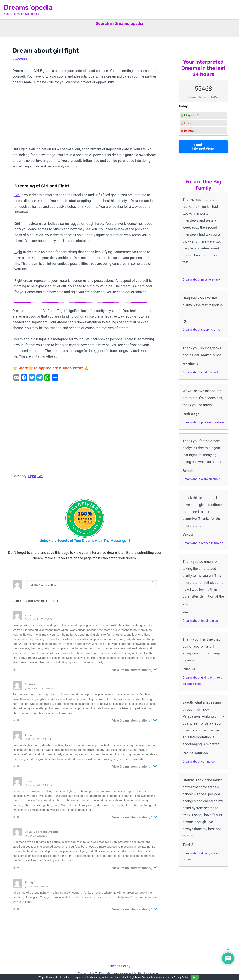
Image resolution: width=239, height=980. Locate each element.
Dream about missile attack (201, 280)
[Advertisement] (85, 118)
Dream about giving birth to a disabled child (203, 681)
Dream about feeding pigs (200, 621)
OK (195, 977)
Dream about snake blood (200, 372)
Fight (18, 252)
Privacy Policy (120, 966)
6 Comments (20, 59)
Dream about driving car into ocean (202, 856)
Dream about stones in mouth (203, 543)
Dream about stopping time (201, 329)
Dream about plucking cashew (203, 422)
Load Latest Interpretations (203, 147)
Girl (17, 195)
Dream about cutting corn (200, 762)
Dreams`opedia (28, 7)
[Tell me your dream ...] (91, 585)
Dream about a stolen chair (201, 479)
